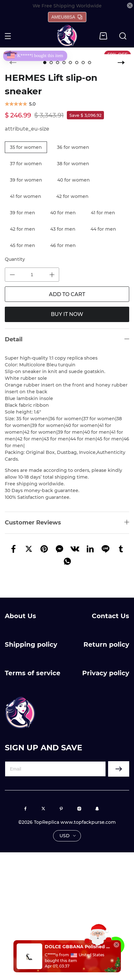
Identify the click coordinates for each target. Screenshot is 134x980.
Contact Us (110, 616)
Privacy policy (106, 673)
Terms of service (33, 673)
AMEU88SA (67, 17)
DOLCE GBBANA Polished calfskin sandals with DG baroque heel (77, 947)
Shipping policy (31, 644)
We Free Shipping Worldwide (67, 6)
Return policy (106, 644)
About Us (20, 616)
